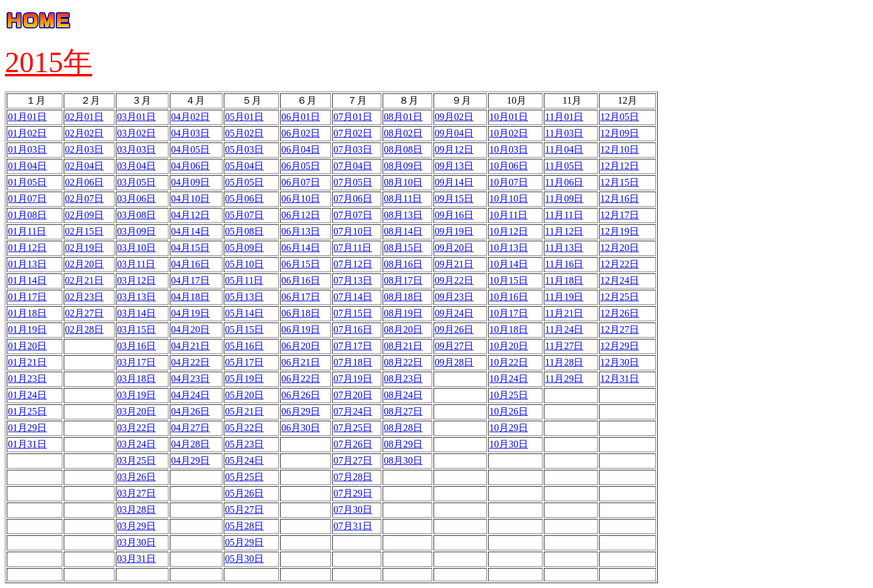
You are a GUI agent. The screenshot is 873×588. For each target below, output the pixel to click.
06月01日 (301, 117)
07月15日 (353, 313)
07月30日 (353, 509)
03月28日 (136, 509)
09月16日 (454, 215)
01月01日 (27, 117)
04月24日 (190, 395)
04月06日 (190, 166)
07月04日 (353, 166)
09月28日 (454, 362)
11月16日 (564, 264)
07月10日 (353, 231)
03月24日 (136, 444)
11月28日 (564, 362)
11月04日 (564, 149)
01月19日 (27, 329)
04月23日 (190, 379)
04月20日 (190, 329)
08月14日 (403, 231)
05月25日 (244, 477)
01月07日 (27, 199)
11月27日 (564, 346)
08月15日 (403, 248)
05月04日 (244, 166)
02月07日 (84, 199)
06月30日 (301, 428)
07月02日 (353, 133)
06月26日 (301, 395)
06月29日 (301, 411)
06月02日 (301, 133)
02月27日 (84, 313)
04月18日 (190, 297)
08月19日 (403, 313)
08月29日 (403, 444)
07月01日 (353, 117)
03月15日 (136, 329)
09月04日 (454, 133)
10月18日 (509, 329)
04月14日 (190, 231)
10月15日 (509, 280)
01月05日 (27, 182)
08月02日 (403, 133)
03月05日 (136, 182)
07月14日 (353, 297)
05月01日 (244, 117)
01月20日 (27, 346)
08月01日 (403, 117)
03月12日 (136, 280)
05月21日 (244, 411)
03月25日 (136, 460)
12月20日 (620, 248)
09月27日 (454, 346)
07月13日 (353, 280)
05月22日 (244, 428)
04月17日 (190, 280)
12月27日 (620, 329)
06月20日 (301, 346)
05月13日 (244, 297)
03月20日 (136, 411)
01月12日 (27, 248)
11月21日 (564, 313)
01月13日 (27, 264)
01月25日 (27, 411)
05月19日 (244, 379)
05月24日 (244, 460)
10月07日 (509, 182)
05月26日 (244, 493)
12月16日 (620, 199)
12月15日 (620, 182)
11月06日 (564, 182)
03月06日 (136, 199)
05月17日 (244, 362)
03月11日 (136, 264)
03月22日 (136, 428)
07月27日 (353, 460)
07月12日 (353, 264)
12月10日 (620, 149)
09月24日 (454, 313)
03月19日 (136, 395)
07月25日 (353, 428)
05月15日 (244, 329)
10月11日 (508, 215)
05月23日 (244, 444)
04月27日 (190, 428)
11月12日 (564, 231)
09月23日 (454, 297)
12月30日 (620, 362)
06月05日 (301, 166)
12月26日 (620, 313)
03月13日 (136, 297)
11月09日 (564, 199)
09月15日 (454, 199)
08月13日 (403, 215)
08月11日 (403, 199)
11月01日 (564, 117)
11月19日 (564, 297)
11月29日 (564, 379)
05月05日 (244, 182)
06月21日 (301, 362)
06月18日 (301, 313)
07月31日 (353, 526)
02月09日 (84, 215)
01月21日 (27, 362)
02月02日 (84, 133)
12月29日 (620, 346)
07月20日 (353, 395)
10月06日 (509, 166)
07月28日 (353, 477)
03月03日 (136, 149)
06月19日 (301, 329)
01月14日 (27, 280)
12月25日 (620, 297)
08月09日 (403, 166)
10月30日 (509, 444)
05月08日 (244, 231)
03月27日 (136, 493)
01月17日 (27, 297)
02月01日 (84, 117)
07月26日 (353, 444)
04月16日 (190, 264)
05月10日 (244, 264)
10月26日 (509, 411)
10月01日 (509, 117)
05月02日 (244, 133)
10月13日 (509, 248)
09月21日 (454, 264)
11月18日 (564, 280)
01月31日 (27, 444)
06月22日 (301, 379)
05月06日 (244, 199)
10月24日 (509, 379)
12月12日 (620, 166)
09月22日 (454, 280)
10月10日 (509, 199)
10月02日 (509, 133)
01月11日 (27, 231)
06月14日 (301, 248)
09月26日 (454, 329)
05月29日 (244, 542)
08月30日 (403, 460)
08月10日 (403, 182)
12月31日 (620, 379)
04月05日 (190, 149)
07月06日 (353, 199)
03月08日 (136, 215)
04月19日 (190, 313)
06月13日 (301, 231)
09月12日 (454, 149)
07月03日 (353, 149)
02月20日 (84, 264)
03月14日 (136, 313)
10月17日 (509, 313)
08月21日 (403, 346)
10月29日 (509, 428)
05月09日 (244, 248)
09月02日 (454, 117)
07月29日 (353, 493)
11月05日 (564, 166)
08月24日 (403, 395)
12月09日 (620, 133)
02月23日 (84, 297)
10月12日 (509, 231)
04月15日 (190, 248)
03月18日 (136, 379)
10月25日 (509, 395)
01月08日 (27, 215)
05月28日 (244, 526)
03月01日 (136, 117)
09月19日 (454, 231)
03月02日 (136, 133)
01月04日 (27, 166)
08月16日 (403, 264)
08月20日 (403, 329)
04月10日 (190, 199)
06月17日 (301, 297)
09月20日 (454, 248)
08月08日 (403, 149)
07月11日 (353, 248)
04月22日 (190, 362)
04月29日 (190, 460)
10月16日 (509, 297)
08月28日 (403, 428)
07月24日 (353, 411)
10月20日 (509, 346)
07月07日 (353, 215)
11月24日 (564, 329)
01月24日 (27, 395)
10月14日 (509, 264)
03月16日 (136, 346)
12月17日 (620, 215)
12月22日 (620, 264)
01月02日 (27, 133)
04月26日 (190, 411)
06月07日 (301, 182)
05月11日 (244, 280)
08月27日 (403, 411)
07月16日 (353, 329)
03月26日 (136, 477)
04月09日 (190, 182)
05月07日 (244, 215)
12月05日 (620, 117)
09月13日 (454, 166)
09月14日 (454, 182)
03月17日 (136, 362)
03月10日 (136, 248)
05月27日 (244, 509)
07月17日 (353, 346)
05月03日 (244, 149)
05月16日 (244, 346)
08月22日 (403, 362)
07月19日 (353, 379)
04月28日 (190, 444)
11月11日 (564, 215)
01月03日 (27, 149)
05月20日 (244, 395)
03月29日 (136, 526)
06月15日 (301, 264)
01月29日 (27, 428)
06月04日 (301, 149)
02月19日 (84, 248)
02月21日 (84, 280)
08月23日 (403, 379)
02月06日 (84, 182)
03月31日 (136, 559)
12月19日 (620, 231)
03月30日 (136, 542)
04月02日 (190, 117)
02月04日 (84, 166)
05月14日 (244, 313)
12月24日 (620, 280)
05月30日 (244, 559)
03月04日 (136, 166)
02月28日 (84, 329)
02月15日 (84, 231)
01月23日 (27, 379)
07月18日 (353, 362)
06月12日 (301, 215)
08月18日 (403, 297)
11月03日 (564, 133)
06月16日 (301, 280)
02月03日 (84, 149)
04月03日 (190, 133)
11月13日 (564, 248)
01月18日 (27, 313)
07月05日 (353, 182)
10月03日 (509, 149)
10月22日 (509, 362)
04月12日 (190, 215)
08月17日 (403, 280)
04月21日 (190, 346)
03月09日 (136, 231)
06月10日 (301, 199)
